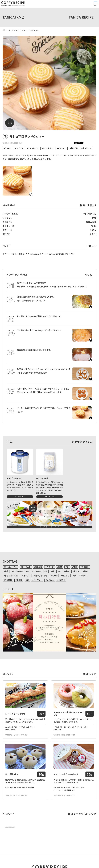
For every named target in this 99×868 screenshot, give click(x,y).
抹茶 (56, 745)
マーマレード (59, 820)
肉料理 (76, 571)
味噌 (67, 571)
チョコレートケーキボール (66, 804)
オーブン (27, 576)
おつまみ (85, 567)
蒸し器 (25, 817)
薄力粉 (31, 817)
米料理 (19, 580)
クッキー (8, 148)
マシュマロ (62, 148)
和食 (7, 571)
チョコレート (33, 148)
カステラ (57, 817)
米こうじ (62, 580)
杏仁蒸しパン (12, 804)
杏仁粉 (13, 817)
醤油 (86, 571)
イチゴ (57, 742)
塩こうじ (75, 148)
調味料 (83, 576)
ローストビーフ (11, 745)
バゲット (22, 742)
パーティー (38, 580)
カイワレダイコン (12, 742)
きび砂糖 (8, 580)
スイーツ (20, 148)
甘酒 (75, 567)
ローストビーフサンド (16, 729)
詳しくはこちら (20, 497)
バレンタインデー (78, 817)
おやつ (55, 576)
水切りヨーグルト (12, 576)
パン (8, 817)
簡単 (60, 567)
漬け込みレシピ (41, 576)
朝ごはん (66, 576)
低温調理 (37, 571)
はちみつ (50, 580)
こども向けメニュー (21, 571)
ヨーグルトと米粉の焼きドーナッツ (69, 729)
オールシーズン (11, 567)
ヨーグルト (26, 567)
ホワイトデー (48, 148)
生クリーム (87, 148)
